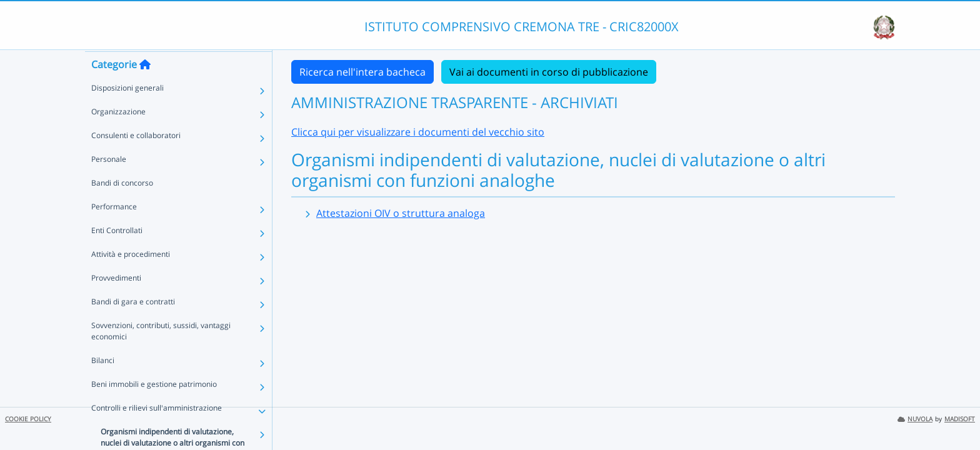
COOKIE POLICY (28, 419)
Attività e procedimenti (131, 278)
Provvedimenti (116, 302)
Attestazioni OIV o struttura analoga (401, 213)
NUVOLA (915, 419)
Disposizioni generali (127, 112)
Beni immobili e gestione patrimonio (154, 408)
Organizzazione (118, 135)
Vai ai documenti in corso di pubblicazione (549, 72)
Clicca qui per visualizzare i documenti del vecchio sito (418, 132)
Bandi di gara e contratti (133, 325)
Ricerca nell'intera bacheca (362, 72)
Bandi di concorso (122, 207)
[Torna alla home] (145, 88)
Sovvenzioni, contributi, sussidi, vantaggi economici (161, 355)
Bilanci (103, 384)
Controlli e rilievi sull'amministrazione (157, 432)
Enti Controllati (117, 254)
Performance (114, 230)
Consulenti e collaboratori (136, 159)
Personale (109, 183)
